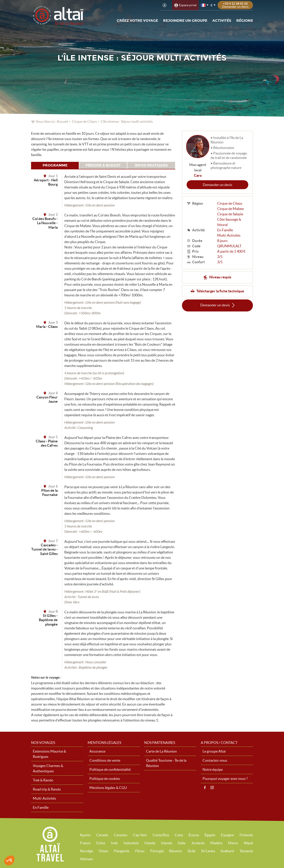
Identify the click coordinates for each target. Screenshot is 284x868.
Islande (167, 843)
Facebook (205, 788)
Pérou (140, 851)
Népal (248, 843)
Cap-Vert (140, 835)
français (203, 5)
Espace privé (188, 5)
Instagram (212, 788)
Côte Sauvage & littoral (229, 222)
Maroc (233, 843)
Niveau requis (220, 277)
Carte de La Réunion (161, 751)
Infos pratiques (151, 165)
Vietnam (86, 859)
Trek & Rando (43, 780)
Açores (85, 835)
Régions (245, 21)
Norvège (86, 851)
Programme (55, 165)
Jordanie (198, 843)
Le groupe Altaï (214, 751)
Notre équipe (213, 769)
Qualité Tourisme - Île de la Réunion (166, 763)
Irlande (150, 843)
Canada (102, 835)
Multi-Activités (229, 235)
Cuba (179, 835)
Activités (222, 21)
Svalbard (227, 851)
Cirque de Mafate (231, 209)
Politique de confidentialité (110, 769)
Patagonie (122, 851)
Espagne (227, 835)
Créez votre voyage (137, 21)
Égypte (210, 835)
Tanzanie (246, 851)
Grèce (101, 843)
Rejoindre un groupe (185, 21)
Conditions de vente (105, 760)
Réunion (176, 851)
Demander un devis (218, 185)
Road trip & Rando (47, 789)
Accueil (62, 121)
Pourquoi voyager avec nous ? (225, 779)
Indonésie (131, 843)
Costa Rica (161, 835)
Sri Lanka (208, 851)
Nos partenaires (160, 743)
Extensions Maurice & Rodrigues (49, 754)
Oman (104, 851)
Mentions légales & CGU (108, 788)
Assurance (97, 751)
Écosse (194, 835)
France (85, 843)
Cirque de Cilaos (84, 121)
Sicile (192, 851)
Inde (114, 843)
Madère (216, 843)
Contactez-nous (215, 760)
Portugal (157, 851)
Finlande (246, 835)
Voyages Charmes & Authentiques (48, 768)
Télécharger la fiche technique (220, 291)
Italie (182, 843)
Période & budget (103, 165)
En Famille (225, 230)
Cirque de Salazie (230, 214)
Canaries (121, 835)
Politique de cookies (105, 779)
